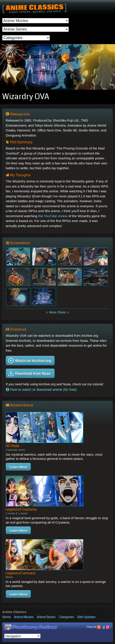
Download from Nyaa (29, 373)
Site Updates (86, 617)
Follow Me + (99, 627)
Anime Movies (24, 617)
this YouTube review (53, 216)
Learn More (19, 467)
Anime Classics (34, 8)
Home (6, 617)
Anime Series (46, 617)
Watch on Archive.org (30, 361)
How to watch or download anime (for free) (41, 390)
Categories (67, 617)
